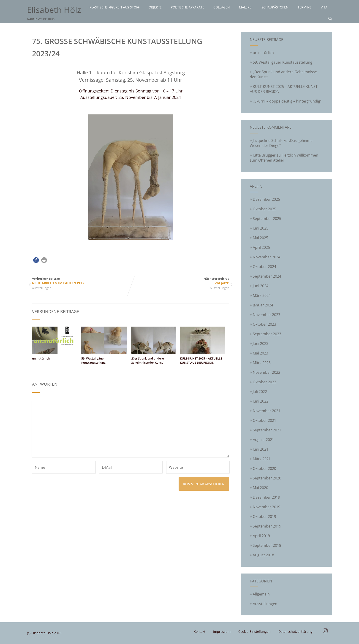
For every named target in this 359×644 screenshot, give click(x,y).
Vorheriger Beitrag (81, 281)
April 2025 (261, 247)
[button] (36, 260)
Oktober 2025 (264, 209)
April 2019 (261, 536)
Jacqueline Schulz (268, 141)
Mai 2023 (260, 353)
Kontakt (200, 632)
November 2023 (267, 315)
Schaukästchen (275, 7)
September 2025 (267, 219)
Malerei (246, 7)
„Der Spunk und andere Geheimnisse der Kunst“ (147, 360)
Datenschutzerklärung (295, 632)
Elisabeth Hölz (54, 10)
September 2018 (267, 545)
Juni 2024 (261, 286)
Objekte (155, 7)
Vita (324, 7)
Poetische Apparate (188, 7)
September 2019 (267, 526)
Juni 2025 (261, 228)
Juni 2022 (261, 401)
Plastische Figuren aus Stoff (114, 7)
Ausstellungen (42, 288)
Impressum (222, 632)
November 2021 (267, 411)
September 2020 (267, 478)
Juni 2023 (261, 344)
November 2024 (267, 257)
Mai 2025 (260, 238)
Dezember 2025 (266, 199)
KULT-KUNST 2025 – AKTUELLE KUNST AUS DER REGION (201, 360)
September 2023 (267, 334)
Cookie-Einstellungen (254, 632)
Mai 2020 (260, 488)
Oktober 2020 (264, 468)
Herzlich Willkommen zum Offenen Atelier (284, 158)
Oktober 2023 (264, 324)
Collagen (222, 7)
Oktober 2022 (264, 382)
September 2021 (267, 430)
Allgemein (260, 594)
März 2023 (262, 363)
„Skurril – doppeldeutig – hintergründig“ (286, 101)
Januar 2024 (263, 305)
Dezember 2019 (266, 497)
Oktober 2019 (264, 517)
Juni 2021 (261, 449)
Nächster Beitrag (180, 281)
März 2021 (262, 459)
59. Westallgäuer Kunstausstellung (93, 360)
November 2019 (267, 507)
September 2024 (267, 276)
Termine (305, 7)
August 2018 (263, 555)
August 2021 (263, 440)
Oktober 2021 (264, 420)
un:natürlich (41, 358)
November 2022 (267, 372)
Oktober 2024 (264, 267)
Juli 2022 (260, 392)
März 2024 (262, 295)
